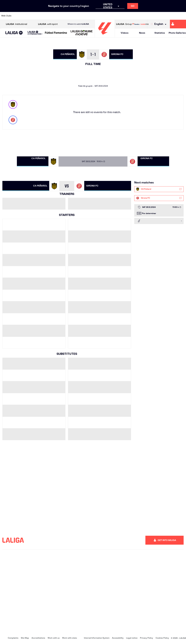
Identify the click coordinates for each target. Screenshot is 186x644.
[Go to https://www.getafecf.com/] (70, 16)
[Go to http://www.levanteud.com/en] (87, 16)
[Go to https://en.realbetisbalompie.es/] (130, 16)
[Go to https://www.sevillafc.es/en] (165, 16)
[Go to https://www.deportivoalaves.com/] (44, 16)
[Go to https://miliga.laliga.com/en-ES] (178, 24)
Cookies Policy (162, 638)
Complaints (13, 638)
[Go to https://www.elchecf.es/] (52, 16)
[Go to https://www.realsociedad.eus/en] (156, 16)
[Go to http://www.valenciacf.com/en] (174, 16)
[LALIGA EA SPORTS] (14, 33)
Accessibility (118, 638)
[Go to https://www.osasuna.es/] (35, 16)
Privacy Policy (147, 638)
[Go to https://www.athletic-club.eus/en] (18, 16)
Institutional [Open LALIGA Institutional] (16, 24)
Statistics (160, 33)
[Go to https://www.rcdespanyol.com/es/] (113, 16)
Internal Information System (97, 638)
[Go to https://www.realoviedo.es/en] (148, 16)
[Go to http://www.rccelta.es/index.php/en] (104, 16)
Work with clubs (70, 638)
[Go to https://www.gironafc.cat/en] (78, 16)
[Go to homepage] (105, 36)
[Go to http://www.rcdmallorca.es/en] (122, 16)
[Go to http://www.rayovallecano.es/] (96, 16)
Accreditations (38, 638)
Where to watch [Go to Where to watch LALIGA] (78, 24)
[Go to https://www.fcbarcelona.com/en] (61, 16)
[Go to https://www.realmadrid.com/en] (139, 16)
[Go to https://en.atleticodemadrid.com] (26, 16)
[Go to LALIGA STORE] (140, 24)
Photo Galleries (177, 33)
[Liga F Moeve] (56, 33)
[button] (14, 33)
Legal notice (132, 638)
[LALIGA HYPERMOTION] (35, 33)
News (142, 33)
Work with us (54, 638)
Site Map (25, 638)
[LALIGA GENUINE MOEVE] (82, 33)
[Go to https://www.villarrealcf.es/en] (182, 16)
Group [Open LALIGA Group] (124, 24)
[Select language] (159, 24)
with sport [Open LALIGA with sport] (48, 24)
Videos (125, 33)
